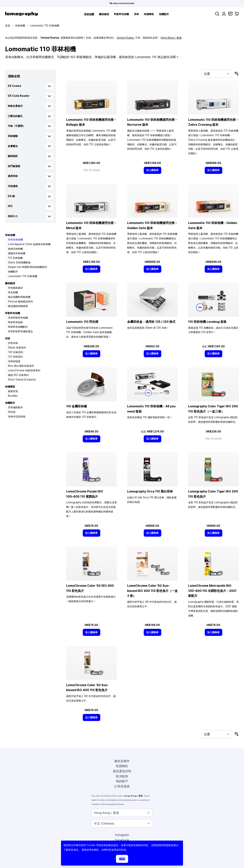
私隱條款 (122, 766)
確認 (122, 859)
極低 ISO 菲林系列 (18, 375)
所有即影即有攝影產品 (20, 331)
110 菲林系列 (15, 357)
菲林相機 (89, 14)
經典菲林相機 (15, 249)
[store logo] (21, 14)
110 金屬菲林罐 (77, 406)
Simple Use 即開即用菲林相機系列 (27, 267)
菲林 (136, 14)
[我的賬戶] (224, 14)
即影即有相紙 (15, 322)
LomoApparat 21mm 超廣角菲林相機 (29, 244)
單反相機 (13, 292)
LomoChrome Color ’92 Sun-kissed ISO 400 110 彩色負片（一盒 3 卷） (152, 591)
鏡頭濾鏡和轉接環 (18, 306)
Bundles (13, 396)
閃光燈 (12, 412)
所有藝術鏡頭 (15, 288)
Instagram (122, 835)
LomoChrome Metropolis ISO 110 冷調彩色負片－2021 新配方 (212, 591)
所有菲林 (13, 343)
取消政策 (122, 776)
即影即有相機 (121, 14)
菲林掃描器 (14, 361)
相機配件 (164, 14)
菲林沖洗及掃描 (17, 416)
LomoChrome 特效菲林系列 (24, 370)
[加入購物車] (152, 170)
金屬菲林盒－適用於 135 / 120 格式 (151, 322)
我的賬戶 (122, 781)
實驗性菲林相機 (17, 253)
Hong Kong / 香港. (171, 38)
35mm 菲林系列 (17, 348)
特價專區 (149, 14)
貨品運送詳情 (122, 771)
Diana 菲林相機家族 (19, 262)
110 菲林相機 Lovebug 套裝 (207, 322)
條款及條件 (122, 761)
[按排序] (217, 74)
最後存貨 (13, 391)
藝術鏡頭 (104, 14)
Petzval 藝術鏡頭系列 (20, 301)
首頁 (8, 26)
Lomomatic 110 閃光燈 (82, 322)
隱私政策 (171, 845)
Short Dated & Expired (22, 380)
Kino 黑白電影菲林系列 (21, 366)
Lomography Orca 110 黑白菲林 (150, 491)
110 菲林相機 (15, 258)
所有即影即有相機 (18, 318)
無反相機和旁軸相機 (19, 297)
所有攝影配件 (15, 407)
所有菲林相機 (15, 240)
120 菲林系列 (16, 352)
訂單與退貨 (122, 786)
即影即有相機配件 (18, 327)
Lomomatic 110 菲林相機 (23, 276)
